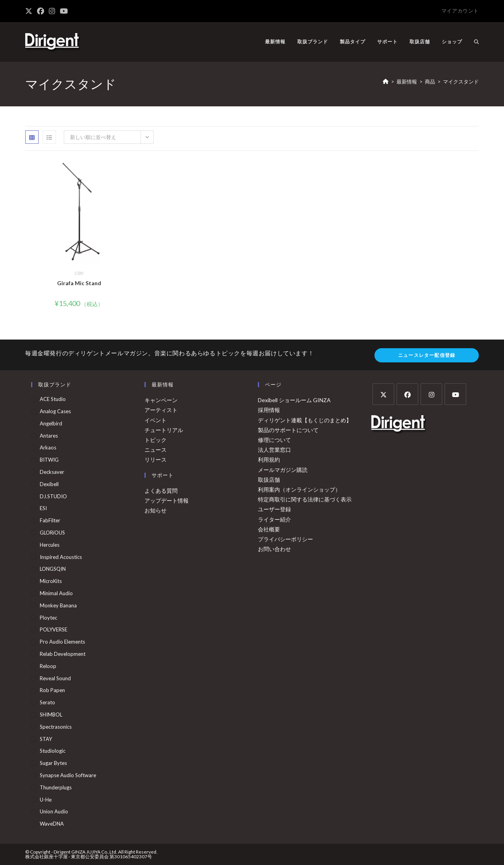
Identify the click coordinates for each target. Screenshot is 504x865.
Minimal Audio (56, 593)
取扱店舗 (269, 480)
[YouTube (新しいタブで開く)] (64, 11)
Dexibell (49, 484)
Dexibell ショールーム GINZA (294, 400)
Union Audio (54, 811)
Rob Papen (52, 690)
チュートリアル (164, 430)
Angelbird (51, 423)
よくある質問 (161, 491)
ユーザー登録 (274, 509)
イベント (156, 420)
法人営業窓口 (274, 450)
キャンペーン (161, 400)
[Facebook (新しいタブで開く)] (41, 11)
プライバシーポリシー (285, 539)
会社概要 (269, 529)
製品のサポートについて (288, 430)
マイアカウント (460, 11)
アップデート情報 (167, 500)
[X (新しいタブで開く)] (30, 11)
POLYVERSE (54, 629)
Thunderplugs (56, 787)
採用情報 (269, 410)
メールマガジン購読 (283, 470)
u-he (46, 800)
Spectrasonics (56, 727)
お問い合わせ (274, 549)
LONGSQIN (53, 569)
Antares (49, 436)
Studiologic (53, 751)
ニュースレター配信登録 (427, 355)
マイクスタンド (461, 82)
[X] (383, 394)
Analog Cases (55, 411)
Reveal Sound (55, 678)
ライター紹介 (274, 519)
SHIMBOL (51, 715)
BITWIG (49, 460)
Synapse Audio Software (68, 775)
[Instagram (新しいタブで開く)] (52, 11)
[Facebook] (407, 394)
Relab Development (63, 654)
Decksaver (52, 472)
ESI (43, 508)
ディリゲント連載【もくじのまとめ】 (305, 420)
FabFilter (50, 520)
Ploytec (48, 618)
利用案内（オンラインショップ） (299, 489)
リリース (156, 459)
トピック (156, 440)
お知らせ (156, 510)
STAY (79, 273)
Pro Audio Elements (62, 642)
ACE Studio (53, 399)
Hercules (50, 545)
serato (47, 702)
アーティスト (161, 410)
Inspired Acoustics (61, 557)
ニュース (156, 450)
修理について (274, 440)
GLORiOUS (52, 533)
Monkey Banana (58, 605)
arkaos (48, 447)
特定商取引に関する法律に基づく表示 (305, 499)
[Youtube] (455, 394)
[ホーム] (386, 82)
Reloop (48, 666)
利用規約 (269, 459)
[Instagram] (431, 394)
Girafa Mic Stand (79, 283)
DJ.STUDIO (53, 496)
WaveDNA (52, 824)
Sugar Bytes (53, 763)
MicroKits (51, 581)
